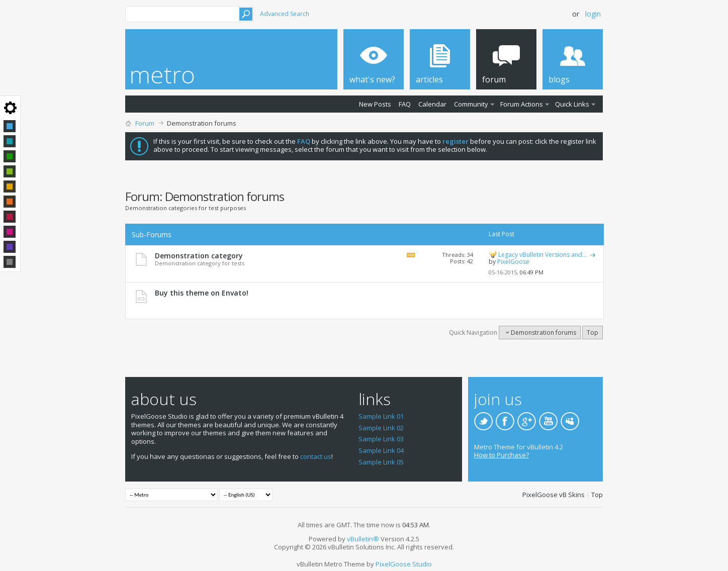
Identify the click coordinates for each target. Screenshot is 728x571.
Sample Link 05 (381, 462)
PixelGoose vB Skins (554, 495)
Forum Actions (522, 104)
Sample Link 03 (381, 439)
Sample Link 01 (381, 416)
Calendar (432, 104)
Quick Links (572, 104)
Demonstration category (199, 256)
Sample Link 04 (381, 450)
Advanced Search (285, 14)
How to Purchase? (502, 455)
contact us (316, 456)
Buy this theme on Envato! (202, 293)
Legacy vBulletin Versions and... (542, 255)
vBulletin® (363, 539)
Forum (145, 123)
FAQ (405, 104)
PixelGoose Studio (404, 564)
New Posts (375, 104)
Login (593, 14)
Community (471, 104)
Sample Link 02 (381, 428)
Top (593, 332)
